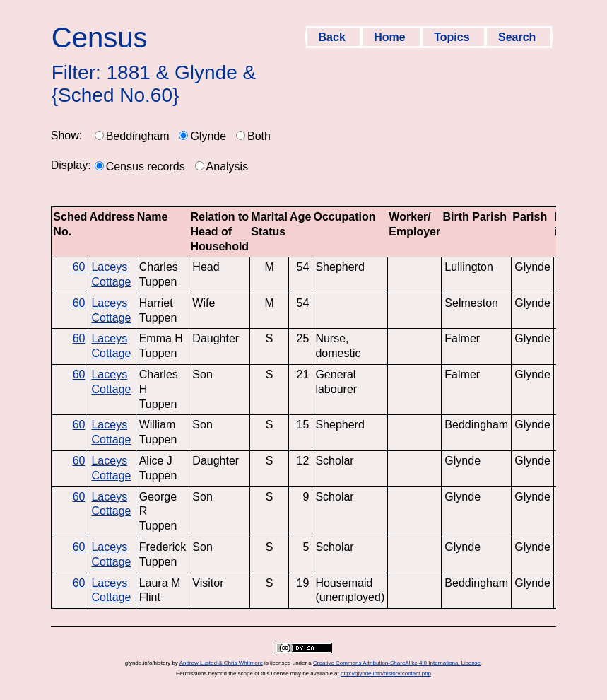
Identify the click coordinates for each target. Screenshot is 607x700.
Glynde (208, 136)
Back (334, 37)
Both (259, 136)
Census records (146, 167)
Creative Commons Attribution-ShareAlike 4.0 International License (397, 663)
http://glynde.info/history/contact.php (386, 673)
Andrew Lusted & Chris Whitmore (221, 663)
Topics (453, 37)
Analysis (228, 167)
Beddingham (138, 136)
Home (391, 37)
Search (519, 37)
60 (79, 267)
